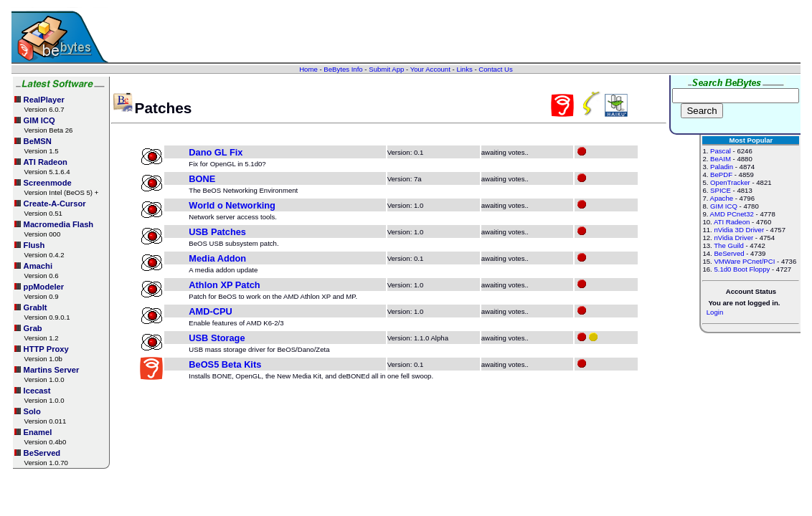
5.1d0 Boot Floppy (742, 269)
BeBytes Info (343, 69)
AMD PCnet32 (732, 214)
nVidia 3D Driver (739, 230)
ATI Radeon (732, 222)
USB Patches (217, 232)
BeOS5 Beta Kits (225, 364)
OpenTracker (730, 182)
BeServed (729, 253)
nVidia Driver (733, 238)
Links (464, 69)
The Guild (729, 245)
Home (308, 69)
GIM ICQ (724, 206)
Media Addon (217, 258)
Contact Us (495, 69)
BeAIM (721, 159)
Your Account (430, 69)
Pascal (721, 151)
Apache (722, 198)
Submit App (386, 69)
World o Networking (232, 205)
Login (715, 312)
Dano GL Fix (216, 152)
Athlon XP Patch (224, 285)
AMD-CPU (210, 311)
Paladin (722, 167)
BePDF (721, 175)
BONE (202, 179)
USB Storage (217, 338)
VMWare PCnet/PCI (744, 261)
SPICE (721, 190)
